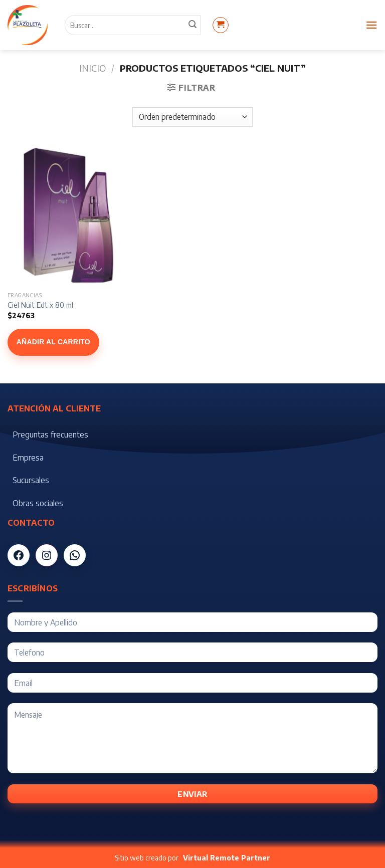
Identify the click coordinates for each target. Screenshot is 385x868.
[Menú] (371, 25)
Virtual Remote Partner (227, 858)
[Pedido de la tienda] (192, 117)
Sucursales (31, 480)
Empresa (28, 458)
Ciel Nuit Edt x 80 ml (40, 305)
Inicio (92, 68)
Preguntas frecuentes (50, 435)
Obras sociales (38, 503)
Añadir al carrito (53, 342)
